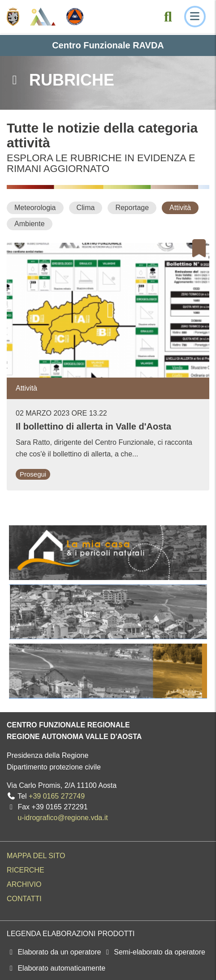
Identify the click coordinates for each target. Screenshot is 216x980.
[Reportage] (132, 208)
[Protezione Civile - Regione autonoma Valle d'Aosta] (75, 17)
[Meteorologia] (35, 208)
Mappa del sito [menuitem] (36, 856)
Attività (26, 388)
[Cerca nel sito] (168, 17)
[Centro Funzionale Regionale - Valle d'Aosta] (43, 17)
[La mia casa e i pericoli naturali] (108, 552)
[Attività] (180, 208)
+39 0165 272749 (57, 796)
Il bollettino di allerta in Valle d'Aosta (93, 426)
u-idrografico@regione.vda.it (63, 818)
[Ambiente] (30, 224)
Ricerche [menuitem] (26, 870)
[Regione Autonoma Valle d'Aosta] (13, 17)
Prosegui (33, 474)
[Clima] (86, 208)
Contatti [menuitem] (24, 899)
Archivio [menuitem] (24, 884)
